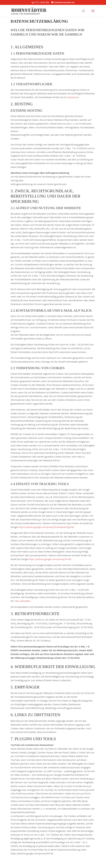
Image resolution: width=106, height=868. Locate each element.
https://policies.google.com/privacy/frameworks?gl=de (46, 527)
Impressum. (73, 97)
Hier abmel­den (23, 601)
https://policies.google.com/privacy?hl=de (50, 559)
